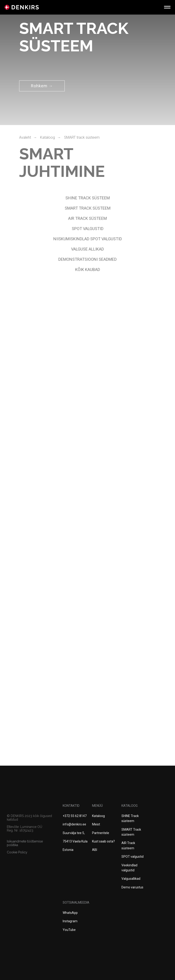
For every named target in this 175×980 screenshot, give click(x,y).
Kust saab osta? (103, 841)
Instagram (70, 921)
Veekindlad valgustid (129, 868)
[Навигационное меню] (167, 7)
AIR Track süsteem (128, 845)
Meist (96, 824)
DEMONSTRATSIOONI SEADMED (87, 259)
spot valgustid (88, 229)
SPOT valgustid (133, 857)
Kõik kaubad (88, 269)
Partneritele (101, 833)
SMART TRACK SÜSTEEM (88, 208)
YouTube (69, 930)
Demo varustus (132, 887)
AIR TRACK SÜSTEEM (87, 218)
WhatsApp (70, 913)
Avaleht (25, 137)
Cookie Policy (17, 852)
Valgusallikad (131, 879)
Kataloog (48, 137)
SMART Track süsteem (131, 832)
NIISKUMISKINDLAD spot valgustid (88, 239)
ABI (95, 850)
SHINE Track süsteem (88, 198)
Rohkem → (42, 86)
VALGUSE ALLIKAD (87, 249)
